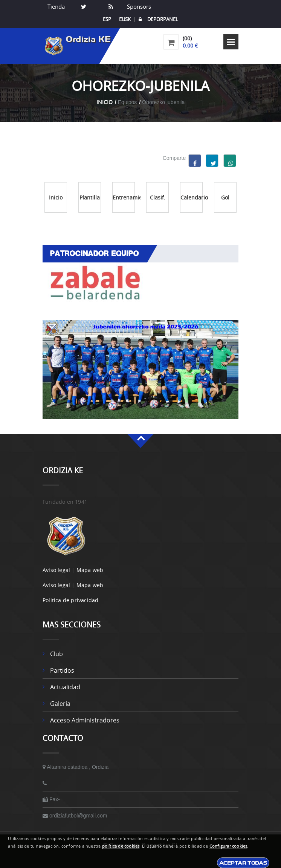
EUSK (125, 19)
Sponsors (138, 6)
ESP (107, 19)
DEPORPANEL (158, 19)
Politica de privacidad (70, 600)
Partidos (62, 670)
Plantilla (90, 197)
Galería (60, 704)
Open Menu (231, 42)
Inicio (105, 102)
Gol (225, 197)
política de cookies (121, 846)
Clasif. (158, 197)
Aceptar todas (243, 863)
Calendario (192, 197)
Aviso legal (56, 570)
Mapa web (90, 570)
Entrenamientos (124, 197)
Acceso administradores (85, 720)
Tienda (56, 6)
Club (57, 654)
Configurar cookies (228, 846)
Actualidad (65, 687)
